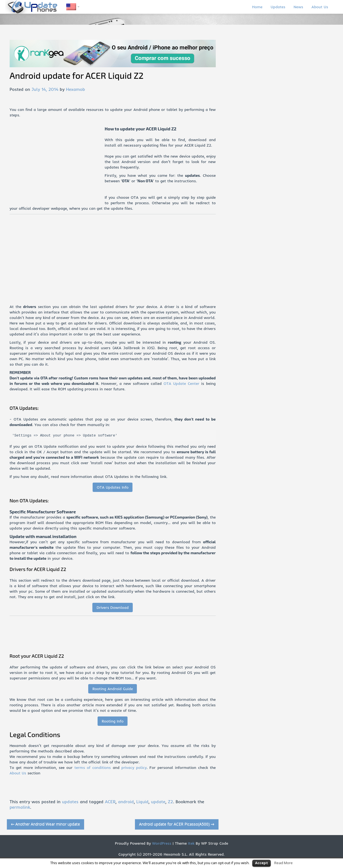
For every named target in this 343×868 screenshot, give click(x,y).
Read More (283, 863)
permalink (20, 807)
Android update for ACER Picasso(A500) (177, 824)
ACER (110, 802)
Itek (190, 843)
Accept (262, 863)
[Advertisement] (57, 164)
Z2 (171, 802)
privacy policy (134, 768)
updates (70, 802)
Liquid (142, 802)
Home (257, 7)
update (158, 802)
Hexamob (75, 89)
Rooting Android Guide (113, 689)
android (126, 802)
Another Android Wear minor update (46, 824)
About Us (320, 7)
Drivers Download (113, 607)
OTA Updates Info (113, 487)
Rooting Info (113, 721)
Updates (278, 7)
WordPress (161, 843)
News (298, 7)
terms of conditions (93, 768)
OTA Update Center (181, 383)
